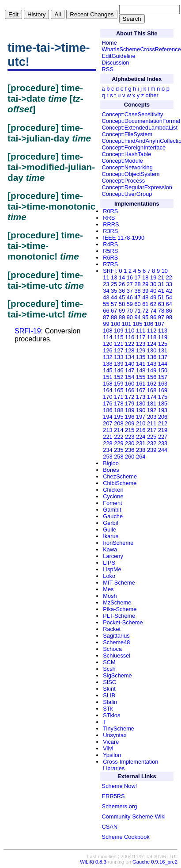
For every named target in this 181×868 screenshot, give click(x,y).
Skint (109, 689)
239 (152, 450)
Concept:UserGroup (127, 194)
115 (119, 337)
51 (161, 297)
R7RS (110, 264)
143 (152, 364)
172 (130, 397)
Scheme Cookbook (126, 837)
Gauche (113, 516)
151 (107, 377)
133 (119, 357)
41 (161, 291)
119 (163, 337)
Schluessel (117, 656)
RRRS (111, 224)
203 (152, 417)
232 (152, 443)
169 (163, 390)
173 (141, 397)
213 (107, 430)
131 (163, 350)
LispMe (112, 569)
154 (130, 377)
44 (114, 297)
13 (114, 277)
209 (130, 423)
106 (149, 324)
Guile (109, 530)
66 (106, 311)
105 (138, 324)
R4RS (110, 244)
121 (119, 344)
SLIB (109, 695)
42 (169, 291)
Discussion (116, 63)
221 (107, 437)
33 (169, 284)
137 (163, 357)
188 (119, 410)
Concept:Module (123, 161)
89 (122, 317)
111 (141, 331)
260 (130, 457)
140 (130, 364)
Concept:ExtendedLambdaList (140, 128)
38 (137, 291)
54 (169, 297)
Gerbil (110, 523)
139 (119, 364)
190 (141, 410)
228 (107, 443)
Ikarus (111, 536)
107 (160, 324)
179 (130, 403)
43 (106, 297)
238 (141, 450)
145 (107, 370)
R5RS (110, 251)
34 (106, 291)
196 (130, 417)
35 (114, 291)
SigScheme (117, 675)
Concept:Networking (127, 167)
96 (153, 317)
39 (145, 291)
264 (141, 457)
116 (130, 337)
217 (152, 430)
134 (130, 357)
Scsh (109, 669)
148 (141, 370)
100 (115, 324)
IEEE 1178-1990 (124, 238)
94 (137, 317)
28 (137, 284)
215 (130, 430)
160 (130, 384)
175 (163, 397)
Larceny (113, 556)
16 (130, 277)
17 (137, 277)
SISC (109, 682)
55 (106, 304)
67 (114, 311)
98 (169, 317)
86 (169, 311)
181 (152, 403)
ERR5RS (113, 796)
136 (152, 357)
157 (163, 377)
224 (141, 437)
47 (137, 297)
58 (122, 304)
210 (141, 423)
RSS (108, 69)
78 (161, 311)
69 (122, 311)
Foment (112, 503)
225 (152, 437)
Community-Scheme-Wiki (134, 816)
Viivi (108, 748)
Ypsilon (112, 755)
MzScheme (117, 602)
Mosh (110, 596)
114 (107, 337)
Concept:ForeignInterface (134, 147)
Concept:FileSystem (127, 134)
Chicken (113, 490)
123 (141, 344)
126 (107, 350)
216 (141, 430)
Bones (111, 470)
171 (119, 397)
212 (163, 423)
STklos (111, 715)
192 (152, 410)
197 (141, 417)
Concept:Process (123, 181)
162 (152, 384)
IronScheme (118, 543)
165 (119, 390)
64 (169, 304)
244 (163, 450)
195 (119, 417)
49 (153, 297)
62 (153, 304)
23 (106, 284)
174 (152, 397)
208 (119, 423)
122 (130, 344)
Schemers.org (120, 806)
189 (130, 410)
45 (122, 297)
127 (119, 350)
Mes (108, 589)
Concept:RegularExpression (137, 187)
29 (145, 284)
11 (106, 277)
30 (153, 284)
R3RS (110, 231)
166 (130, 390)
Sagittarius (116, 636)
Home (109, 43)
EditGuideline (119, 56)
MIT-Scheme (119, 583)
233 (163, 443)
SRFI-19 (28, 331)
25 (114, 284)
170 (107, 397)
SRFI (109, 271)
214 (119, 430)
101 (126, 324)
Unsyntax (115, 735)
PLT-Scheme (119, 616)
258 (119, 457)
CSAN (110, 827)
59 (130, 304)
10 (165, 271)
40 (153, 291)
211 (152, 423)
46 (130, 297)
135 (141, 357)
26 (122, 284)
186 (107, 410)
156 (152, 377)
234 (107, 450)
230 (130, 443)
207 (107, 423)
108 (107, 331)
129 (141, 350)
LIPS (109, 563)
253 (107, 457)
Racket (112, 629)
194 (107, 417)
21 (161, 277)
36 (122, 291)
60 (137, 304)
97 (161, 317)
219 (163, 430)
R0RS (110, 211)
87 (106, 317)
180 (141, 403)
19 (153, 277)
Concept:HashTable (127, 154)
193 (163, 410)
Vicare (111, 742)
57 (114, 304)
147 (130, 370)
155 (141, 377)
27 (130, 284)
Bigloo (111, 463)
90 (130, 317)
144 (163, 364)
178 (119, 403)
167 (141, 390)
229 (119, 443)
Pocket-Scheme (123, 622)
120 (107, 344)
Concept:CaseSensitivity (133, 114)
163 (163, 384)
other (152, 95)
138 (107, 364)
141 (141, 364)
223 (130, 437)
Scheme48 (116, 642)
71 (137, 311)
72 (145, 311)
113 (163, 331)
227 (163, 437)
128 (130, 350)
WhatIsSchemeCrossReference (141, 49)
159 (119, 384)
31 (161, 284)
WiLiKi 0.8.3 (93, 862)
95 (145, 317)
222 (119, 437)
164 (107, 390)
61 (145, 304)
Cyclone (113, 496)
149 (152, 370)
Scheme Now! (120, 786)
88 (114, 317)
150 (163, 370)
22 (169, 277)
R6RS (110, 258)
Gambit (112, 510)
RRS (109, 218)
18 (145, 277)
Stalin (110, 702)
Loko (109, 576)
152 (119, 377)
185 (163, 403)
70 (130, 311)
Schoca (112, 649)
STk (108, 709)
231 (141, 443)
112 (152, 331)
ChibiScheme (120, 483)
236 (130, 450)
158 (107, 384)
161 (141, 384)
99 (106, 324)
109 (119, 331)
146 (119, 370)
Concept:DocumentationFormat (141, 121)
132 (107, 357)
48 (145, 297)
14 (122, 277)
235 (119, 450)
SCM (109, 662)
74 (153, 311)
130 (152, 350)
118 (152, 337)
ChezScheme (120, 476)
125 (163, 344)
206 (163, 417)
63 (161, 304)
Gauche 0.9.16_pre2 (155, 862)
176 (107, 403)
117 (141, 337)
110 (130, 331)
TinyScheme (119, 728)
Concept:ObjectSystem (131, 174)
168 (152, 390)
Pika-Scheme (120, 609)
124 (152, 344)
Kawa (110, 549)
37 (130, 291)
